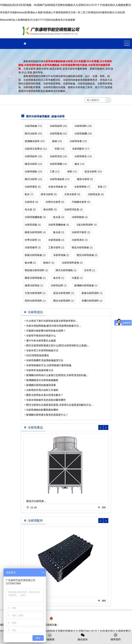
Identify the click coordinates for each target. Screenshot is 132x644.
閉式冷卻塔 (31, 134)
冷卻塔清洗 (56, 156)
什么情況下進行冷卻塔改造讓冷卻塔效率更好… (52, 321)
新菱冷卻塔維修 (33, 255)
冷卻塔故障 (56, 126)
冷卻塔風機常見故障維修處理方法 (45, 360)
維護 (55, 141)
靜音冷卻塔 (47, 194)
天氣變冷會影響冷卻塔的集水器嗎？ (46, 331)
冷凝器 (75, 278)
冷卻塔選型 (31, 187)
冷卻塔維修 (31, 126)
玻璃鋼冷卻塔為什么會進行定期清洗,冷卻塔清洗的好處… (57, 375)
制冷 (27, 194)
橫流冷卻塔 (31, 164)
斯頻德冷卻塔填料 (35, 270)
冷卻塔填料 (81, 126)
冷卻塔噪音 (81, 156)
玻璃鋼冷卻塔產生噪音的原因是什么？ (47, 415)
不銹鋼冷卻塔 (79, 202)
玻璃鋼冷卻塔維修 (84, 285)
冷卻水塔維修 (56, 187)
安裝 (100, 187)
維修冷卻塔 (52, 32)
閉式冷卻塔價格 (64, 270)
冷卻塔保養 (76, 141)
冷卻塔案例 (56, 134)
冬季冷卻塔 (31, 240)
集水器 (57, 232)
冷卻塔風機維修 (33, 217)
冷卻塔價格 (31, 172)
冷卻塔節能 (54, 240)
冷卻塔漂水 (78, 240)
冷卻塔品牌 (57, 285)
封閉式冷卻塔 (53, 202)
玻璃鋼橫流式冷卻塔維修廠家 (42, 380)
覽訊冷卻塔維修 (85, 255)
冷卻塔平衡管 (79, 232)
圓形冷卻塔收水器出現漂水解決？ (45, 395)
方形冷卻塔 (70, 194)
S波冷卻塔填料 (85, 225)
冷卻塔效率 (31, 156)
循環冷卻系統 (32, 285)
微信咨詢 (83, 637)
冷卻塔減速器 (57, 179)
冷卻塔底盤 (31, 225)
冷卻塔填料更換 (70, 263)
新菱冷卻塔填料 (90, 293)
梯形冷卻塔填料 (33, 232)
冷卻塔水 (30, 202)
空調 (57, 149)
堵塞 (70, 172)
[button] (106, 427)
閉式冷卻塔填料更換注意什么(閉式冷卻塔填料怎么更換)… (58, 345)
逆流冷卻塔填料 (62, 293)
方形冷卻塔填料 (33, 293)
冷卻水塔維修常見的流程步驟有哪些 (46, 400)
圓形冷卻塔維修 (33, 278)
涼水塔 (88, 270)
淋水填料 (48, 209)
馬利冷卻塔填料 (33, 301)
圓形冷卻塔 (83, 179)
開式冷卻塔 (31, 179)
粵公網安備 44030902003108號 (69, 619)
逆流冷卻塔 (91, 172)
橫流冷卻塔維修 (80, 247)
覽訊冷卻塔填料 (62, 301)
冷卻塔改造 (94, 194)
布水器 (28, 209)
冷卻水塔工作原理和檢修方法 (42, 350)
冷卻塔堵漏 (59, 255)
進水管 (57, 278)
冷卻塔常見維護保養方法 (40, 370)
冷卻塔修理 (31, 247)
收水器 (57, 217)
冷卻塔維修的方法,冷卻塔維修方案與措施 (49, 365)
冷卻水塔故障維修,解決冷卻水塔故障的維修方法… (54, 326)
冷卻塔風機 (81, 134)
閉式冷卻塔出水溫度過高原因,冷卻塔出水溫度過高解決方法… (60, 405)
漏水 (77, 164)
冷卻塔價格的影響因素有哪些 (42, 410)
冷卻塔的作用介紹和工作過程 (42, 390)
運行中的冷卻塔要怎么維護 (41, 341)
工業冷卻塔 (54, 247)
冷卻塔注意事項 (33, 149)
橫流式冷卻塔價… (36, 501)
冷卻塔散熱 (78, 217)
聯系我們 (116, 637)
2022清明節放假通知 (37, 355)
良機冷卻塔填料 (90, 301)
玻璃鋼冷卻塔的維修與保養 (41, 385)
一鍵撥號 (50, 637)
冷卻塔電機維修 (57, 225)
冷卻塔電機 (56, 164)
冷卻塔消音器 (72, 209)
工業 (52, 172)
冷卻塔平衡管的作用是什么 (41, 336)
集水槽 (28, 263)
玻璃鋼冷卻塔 (32, 141)
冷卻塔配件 (78, 149)
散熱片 (47, 263)
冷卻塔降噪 (80, 187)
